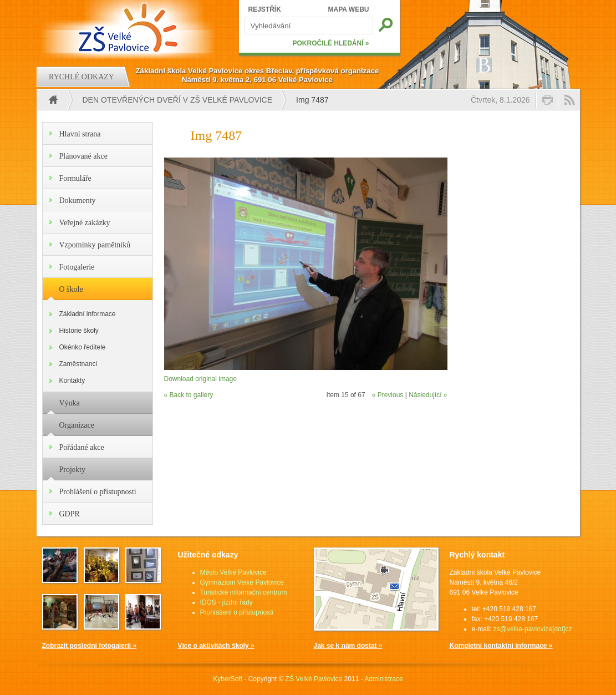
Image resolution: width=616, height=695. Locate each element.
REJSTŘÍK (265, 9)
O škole (71, 289)
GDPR (70, 514)
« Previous (388, 395)
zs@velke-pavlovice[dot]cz (533, 629)
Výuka (70, 403)
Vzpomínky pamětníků (95, 245)
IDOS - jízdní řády (226, 602)
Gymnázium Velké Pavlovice (242, 582)
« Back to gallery (189, 395)
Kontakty (72, 381)
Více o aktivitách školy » (216, 646)
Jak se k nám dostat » (348, 646)
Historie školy (79, 331)
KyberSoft (228, 679)
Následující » (428, 395)
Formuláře (75, 178)
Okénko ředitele (83, 347)
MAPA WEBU (349, 9)
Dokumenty (78, 201)
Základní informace (88, 314)
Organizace (77, 425)
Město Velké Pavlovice (233, 572)
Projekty (72, 470)
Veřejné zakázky (85, 223)
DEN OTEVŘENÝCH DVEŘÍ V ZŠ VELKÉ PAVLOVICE (178, 100)
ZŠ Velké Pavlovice (314, 679)
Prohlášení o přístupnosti (98, 492)
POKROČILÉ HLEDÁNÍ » (330, 43)
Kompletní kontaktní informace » (501, 646)
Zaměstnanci (78, 364)
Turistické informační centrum (244, 592)
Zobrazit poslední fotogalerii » (90, 646)
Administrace (383, 679)
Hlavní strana (80, 134)
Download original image (200, 379)
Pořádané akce (82, 447)
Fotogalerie (77, 267)
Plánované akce (83, 156)
